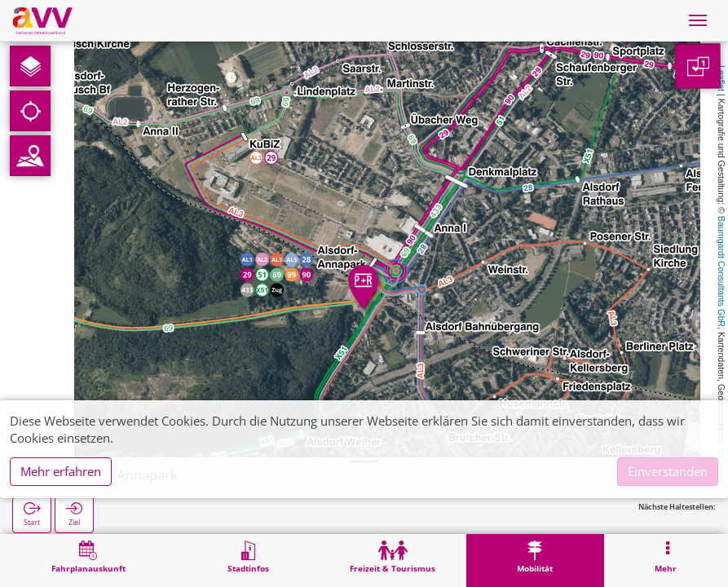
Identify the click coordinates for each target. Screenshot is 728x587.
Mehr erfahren (61, 471)
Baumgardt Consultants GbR (721, 271)
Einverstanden (668, 471)
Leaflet (721, 78)
